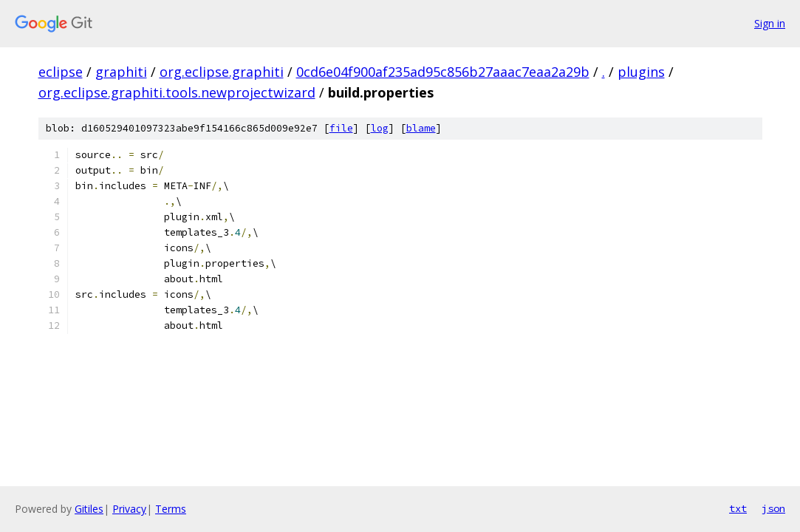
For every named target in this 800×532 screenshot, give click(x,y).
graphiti (121, 72)
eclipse (61, 72)
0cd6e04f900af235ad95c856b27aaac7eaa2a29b (443, 72)
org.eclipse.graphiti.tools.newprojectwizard (177, 92)
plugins (641, 72)
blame (421, 128)
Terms (171, 509)
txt (738, 508)
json (773, 508)
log (380, 128)
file (341, 128)
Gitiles (89, 509)
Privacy (129, 509)
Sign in (770, 23)
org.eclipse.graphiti (222, 72)
